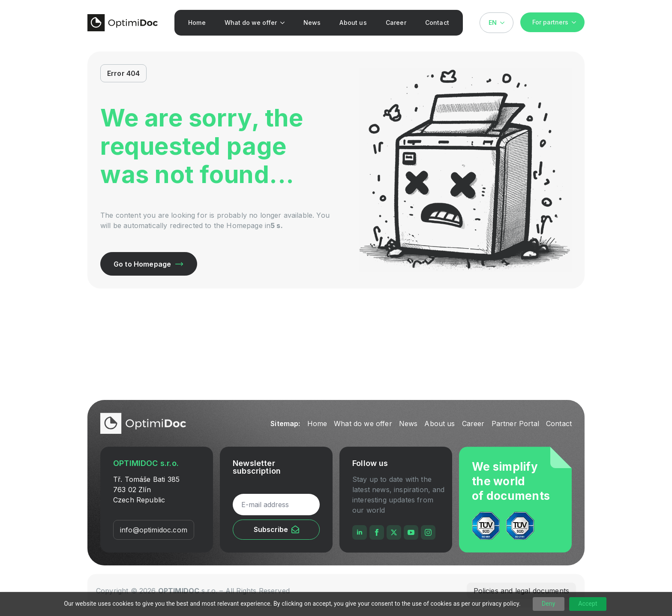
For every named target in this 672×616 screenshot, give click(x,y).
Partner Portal (515, 424)
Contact (437, 23)
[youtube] (411, 532)
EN (493, 23)
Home (197, 23)
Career (396, 23)
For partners (550, 22)
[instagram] (428, 532)
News (312, 23)
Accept (588, 604)
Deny (549, 604)
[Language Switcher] (505, 23)
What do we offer (251, 23)
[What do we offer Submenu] (284, 23)
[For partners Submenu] (576, 22)
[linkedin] (360, 532)
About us (353, 23)
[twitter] (394, 532)
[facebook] (377, 532)
